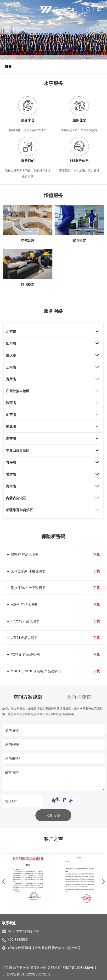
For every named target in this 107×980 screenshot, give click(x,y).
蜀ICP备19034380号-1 (79, 968)
